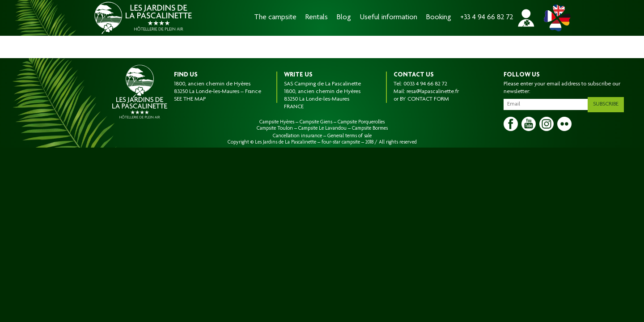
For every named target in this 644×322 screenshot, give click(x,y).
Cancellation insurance (297, 136)
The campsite (275, 18)
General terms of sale (350, 136)
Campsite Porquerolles (361, 122)
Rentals (317, 18)
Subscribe (609, 102)
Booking (439, 18)
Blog (344, 18)
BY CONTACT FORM (424, 99)
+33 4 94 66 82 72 (487, 18)
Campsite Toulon (275, 128)
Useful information (389, 18)
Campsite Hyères (277, 122)
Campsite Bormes (370, 128)
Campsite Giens (316, 122)
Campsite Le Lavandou (322, 128)
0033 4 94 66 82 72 (425, 84)
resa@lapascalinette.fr (433, 92)
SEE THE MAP (190, 99)
